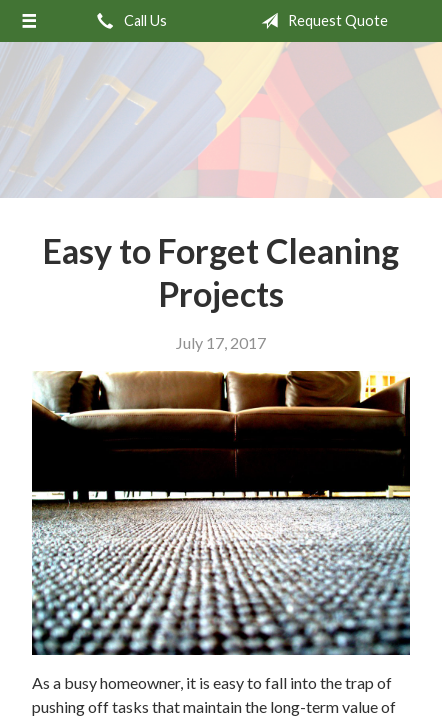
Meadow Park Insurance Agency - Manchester (221, 120)
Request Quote (320, 21)
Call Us (128, 21)
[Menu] (29, 21)
